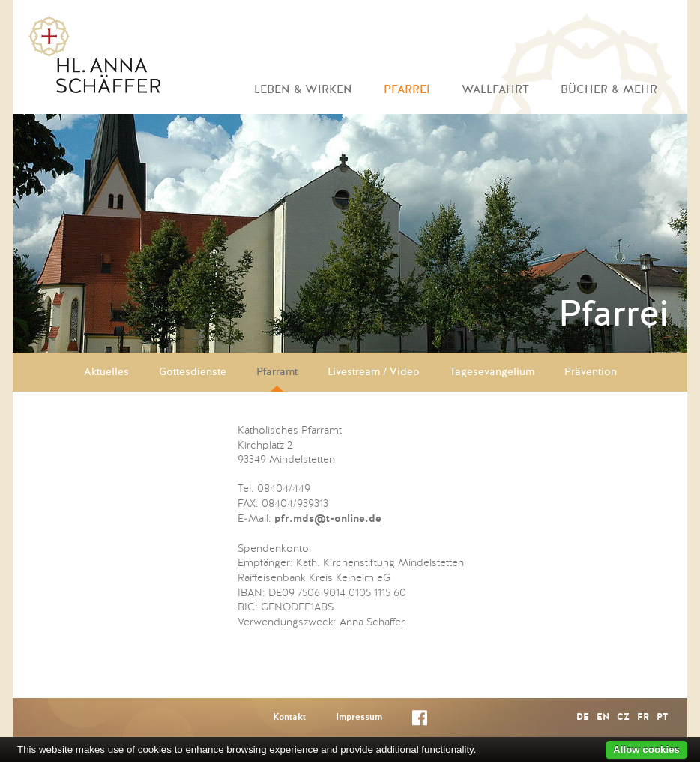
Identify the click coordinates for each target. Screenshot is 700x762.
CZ (623, 718)
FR (643, 718)
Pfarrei (407, 90)
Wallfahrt (495, 90)
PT (662, 718)
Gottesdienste (193, 372)
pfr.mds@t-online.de (328, 519)
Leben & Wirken (303, 90)
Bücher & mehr (609, 90)
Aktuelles (106, 372)
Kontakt (289, 718)
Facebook (420, 721)
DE (583, 718)
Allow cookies (646, 750)
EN (603, 718)
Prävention (591, 372)
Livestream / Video (374, 372)
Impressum (359, 718)
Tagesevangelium (492, 372)
